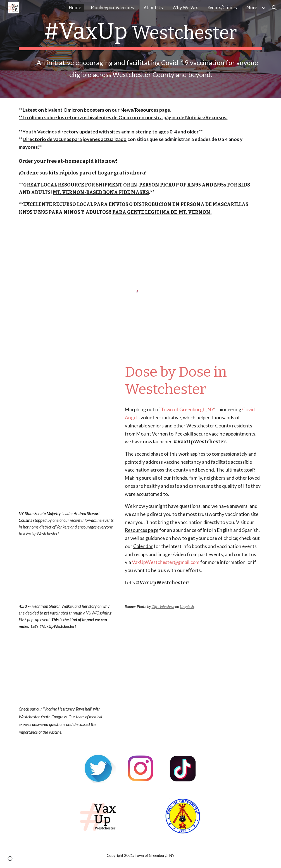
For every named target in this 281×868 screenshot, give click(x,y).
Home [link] (75, 8)
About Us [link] (153, 8)
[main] (140, 49)
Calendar (143, 546)
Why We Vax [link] (185, 8)
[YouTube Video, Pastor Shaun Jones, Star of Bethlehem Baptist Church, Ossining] (66, 393)
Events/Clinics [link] (222, 8)
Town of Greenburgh (183, 409)
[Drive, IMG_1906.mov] (66, 470)
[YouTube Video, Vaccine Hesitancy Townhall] (66, 668)
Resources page (142, 530)
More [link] (252, 8)
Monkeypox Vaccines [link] (112, 8)
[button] (274, 8)
